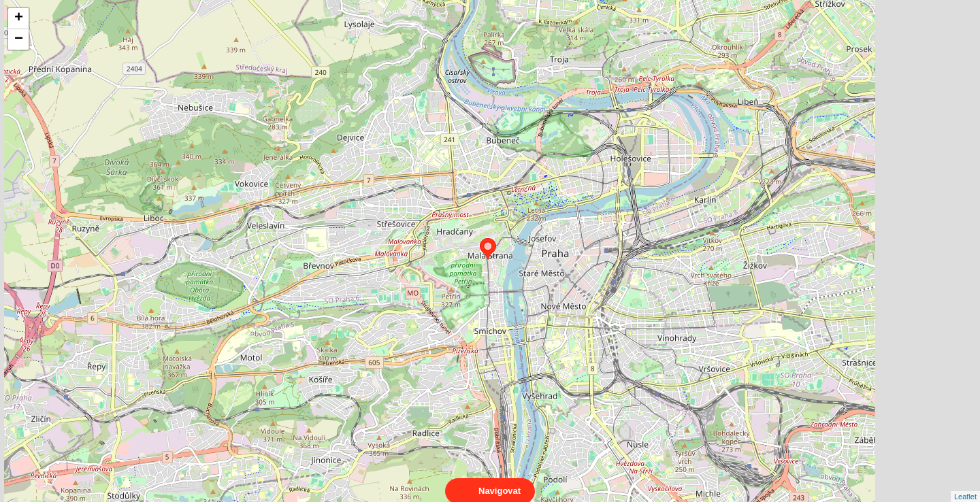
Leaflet (965, 484)
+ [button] (19, 18)
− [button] (19, 39)
